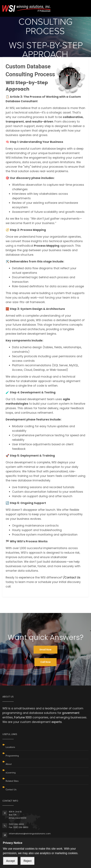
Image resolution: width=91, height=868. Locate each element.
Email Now (45, 650)
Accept (10, 861)
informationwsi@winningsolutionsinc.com (30, 834)
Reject (27, 861)
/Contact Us (72, 577)
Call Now (45, 662)
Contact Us (11, 790)
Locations (10, 747)
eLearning (11, 773)
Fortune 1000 (23, 717)
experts (57, 722)
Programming (12, 756)
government (71, 713)
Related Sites (12, 781)
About (9, 764)
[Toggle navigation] (84, 6)
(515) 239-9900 (16, 824)
